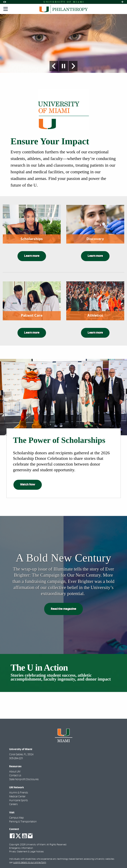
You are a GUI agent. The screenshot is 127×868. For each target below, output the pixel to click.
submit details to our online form (30, 863)
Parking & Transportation (23, 822)
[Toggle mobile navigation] (6, 9)
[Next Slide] (73, 66)
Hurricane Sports (18, 800)
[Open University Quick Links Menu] (122, 2)
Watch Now (28, 485)
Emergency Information (21, 848)
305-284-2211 (16, 758)
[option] (63, 43)
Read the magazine (63, 609)
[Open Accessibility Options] (5, 2)
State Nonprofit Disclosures (24, 779)
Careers (13, 804)
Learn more (32, 256)
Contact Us (15, 776)
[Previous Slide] (54, 66)
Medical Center (17, 797)
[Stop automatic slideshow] (63, 66)
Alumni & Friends (19, 793)
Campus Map (16, 818)
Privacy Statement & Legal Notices (27, 852)
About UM (15, 772)
